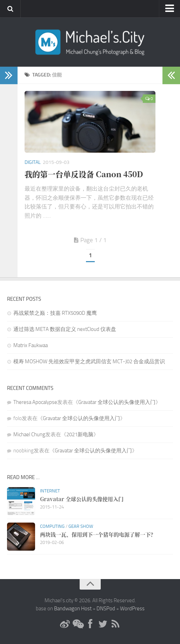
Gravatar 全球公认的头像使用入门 (117, 402)
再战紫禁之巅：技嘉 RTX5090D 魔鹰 (55, 313)
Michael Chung (29, 434)
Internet (50, 491)
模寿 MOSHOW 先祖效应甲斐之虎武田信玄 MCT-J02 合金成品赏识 (89, 361)
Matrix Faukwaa (31, 345)
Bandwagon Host (73, 609)
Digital (33, 162)
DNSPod (106, 609)
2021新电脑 (80, 434)
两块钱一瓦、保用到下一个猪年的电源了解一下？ (98, 534)
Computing (52, 526)
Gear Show (81, 526)
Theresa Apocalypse (35, 402)
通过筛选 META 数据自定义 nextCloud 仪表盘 (65, 329)
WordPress (132, 609)
